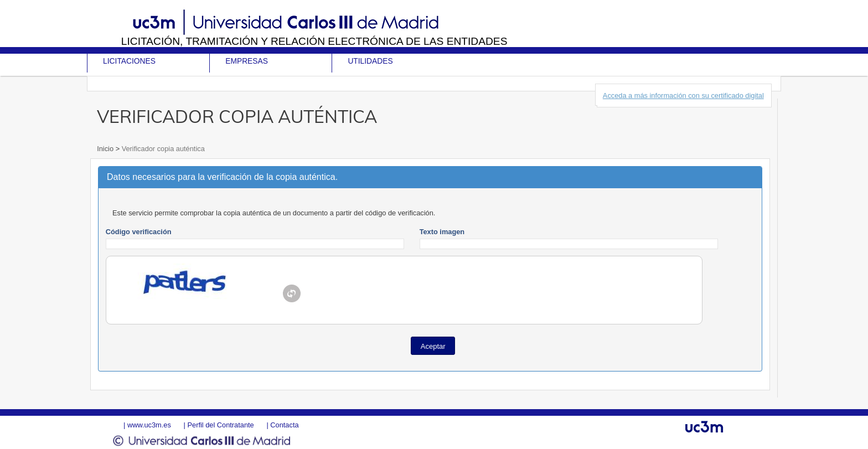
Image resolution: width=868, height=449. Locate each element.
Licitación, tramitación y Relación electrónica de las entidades (314, 41)
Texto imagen (442, 232)
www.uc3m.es (149, 425)
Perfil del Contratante (220, 425)
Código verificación (139, 232)
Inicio (106, 149)
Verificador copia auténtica (162, 149)
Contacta (284, 425)
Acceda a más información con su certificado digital (683, 96)
